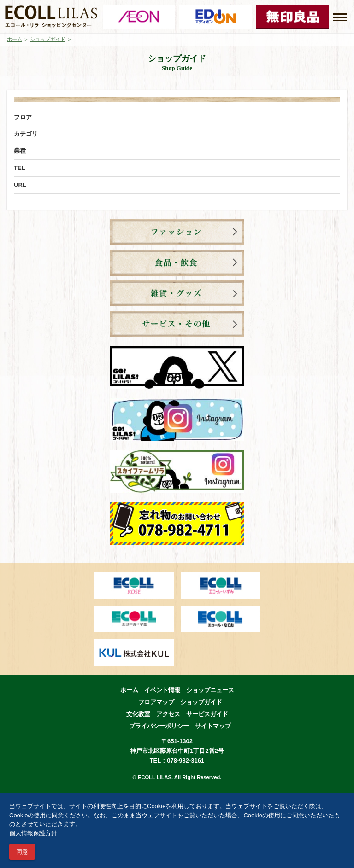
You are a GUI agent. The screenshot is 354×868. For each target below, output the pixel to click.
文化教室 (138, 714)
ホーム (15, 39)
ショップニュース (210, 690)
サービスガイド (207, 714)
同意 (22, 852)
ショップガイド (48, 39)
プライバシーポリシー (159, 726)
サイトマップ (213, 726)
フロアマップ (156, 702)
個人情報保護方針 (33, 833)
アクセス (168, 714)
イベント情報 (162, 690)
